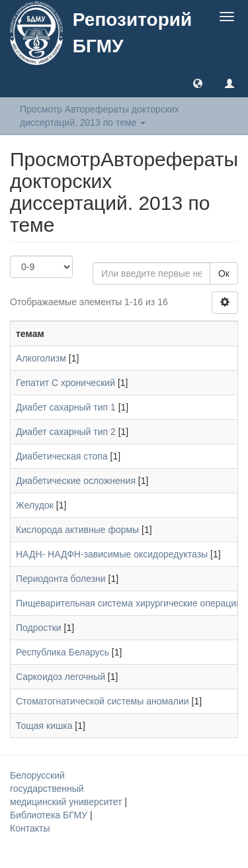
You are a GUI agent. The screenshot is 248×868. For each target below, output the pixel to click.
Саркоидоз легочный (61, 677)
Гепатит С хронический (65, 383)
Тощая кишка (44, 726)
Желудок (35, 505)
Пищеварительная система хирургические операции (129, 603)
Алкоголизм (41, 358)
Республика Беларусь (62, 652)
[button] (198, 83)
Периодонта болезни (61, 579)
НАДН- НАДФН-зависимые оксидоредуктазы (112, 554)
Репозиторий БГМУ (132, 33)
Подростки (39, 628)
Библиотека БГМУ (50, 815)
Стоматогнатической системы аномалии (103, 701)
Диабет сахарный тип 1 (66, 407)
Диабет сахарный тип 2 (66, 432)
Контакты (30, 828)
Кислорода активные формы (77, 530)
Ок (224, 273)
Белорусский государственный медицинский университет (67, 789)
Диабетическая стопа (62, 456)
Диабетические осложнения (76, 481)
